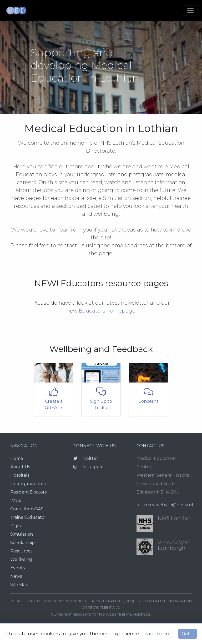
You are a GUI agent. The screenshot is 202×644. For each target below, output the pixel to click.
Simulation (22, 534)
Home (17, 458)
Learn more (156, 633)
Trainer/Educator (28, 517)
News (16, 576)
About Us (20, 467)
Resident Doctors (28, 492)
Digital (17, 526)
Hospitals (20, 475)
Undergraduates (28, 484)
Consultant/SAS (27, 509)
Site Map (19, 585)
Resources (21, 551)
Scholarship (22, 543)
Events (17, 568)
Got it (188, 634)
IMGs (16, 500)
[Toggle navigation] (190, 11)
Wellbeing (21, 559)
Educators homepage (107, 311)
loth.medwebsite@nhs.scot (165, 505)
